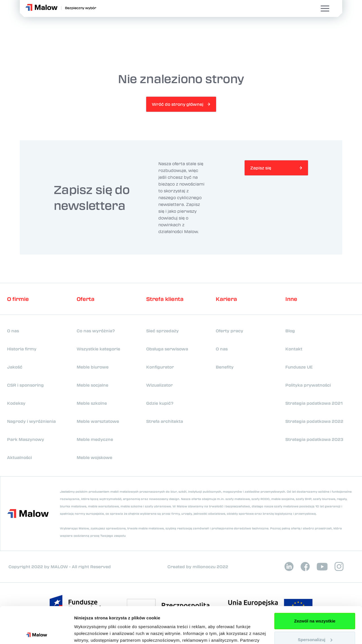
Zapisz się (261, 168)
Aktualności (20, 457)
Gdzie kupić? (160, 403)
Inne (291, 299)
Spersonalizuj (315, 603)
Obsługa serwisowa (167, 349)
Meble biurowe (93, 367)
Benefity (225, 367)
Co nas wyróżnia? (96, 331)
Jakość (15, 367)
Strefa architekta (165, 421)
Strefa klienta (165, 299)
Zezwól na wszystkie (315, 584)
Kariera (226, 299)
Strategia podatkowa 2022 (314, 421)
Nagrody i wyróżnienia (31, 421)
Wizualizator (160, 385)
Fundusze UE (299, 367)
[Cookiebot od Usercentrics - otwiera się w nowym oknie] (37, 633)
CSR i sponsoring (25, 385)
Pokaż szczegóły (91, 633)
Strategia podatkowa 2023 (314, 439)
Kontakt (294, 349)
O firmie (18, 299)
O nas (13, 331)
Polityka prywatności (308, 385)
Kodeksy (16, 403)
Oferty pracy (230, 331)
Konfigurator (160, 367)
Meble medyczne (95, 439)
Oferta (86, 299)
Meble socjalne (92, 385)
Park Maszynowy (26, 439)
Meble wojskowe (94, 457)
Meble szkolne (92, 403)
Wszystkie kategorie (98, 349)
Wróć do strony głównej (178, 104)
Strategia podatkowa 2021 (314, 403)
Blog (290, 331)
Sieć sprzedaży (162, 331)
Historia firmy (22, 349)
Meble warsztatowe (98, 421)
